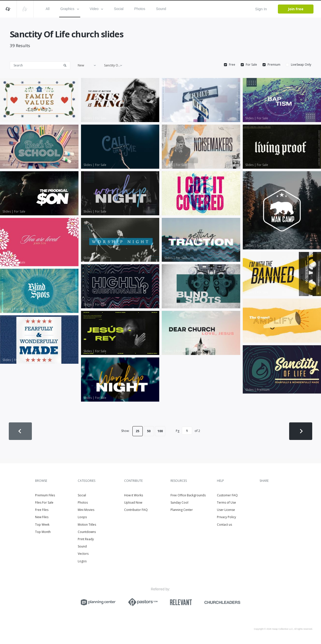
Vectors (83, 554)
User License (226, 510)
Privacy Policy (226, 517)
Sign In (261, 9)
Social (119, 9)
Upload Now (133, 502)
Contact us (224, 525)
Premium (274, 65)
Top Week (42, 525)
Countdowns (87, 532)
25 (137, 431)
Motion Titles (87, 525)
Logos (82, 561)
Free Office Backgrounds (188, 495)
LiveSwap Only (301, 65)
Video (97, 9)
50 (149, 431)
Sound (161, 9)
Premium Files (45, 495)
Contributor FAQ (136, 510)
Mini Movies (86, 510)
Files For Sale (44, 502)
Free (232, 65)
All (48, 9)
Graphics (70, 9)
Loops (82, 517)
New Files (42, 517)
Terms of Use (226, 502)
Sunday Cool (179, 502)
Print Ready (86, 539)
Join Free (296, 9)
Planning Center (182, 510)
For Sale (251, 65)
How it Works (134, 495)
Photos (140, 9)
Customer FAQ (227, 495)
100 (160, 431)
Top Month (43, 532)
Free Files (42, 510)
